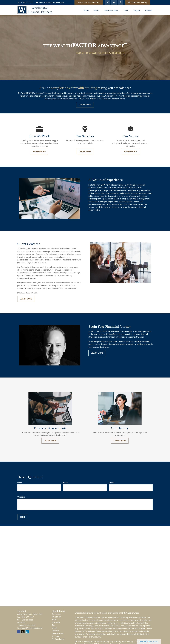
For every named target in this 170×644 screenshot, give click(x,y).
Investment (56, 617)
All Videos (56, 636)
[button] (86, 10)
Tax (53, 625)
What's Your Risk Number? (89, 2)
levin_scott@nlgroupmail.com (50, 2)
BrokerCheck (133, 613)
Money (55, 628)
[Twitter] (108, 2)
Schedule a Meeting (138, 2)
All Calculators (58, 639)
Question (21, 497)
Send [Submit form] (22, 517)
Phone (112, 483)
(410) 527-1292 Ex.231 (32, 614)
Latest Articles (58, 634)
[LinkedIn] (114, 2)
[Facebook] (120, 2)
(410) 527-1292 (25, 2)
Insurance (56, 622)
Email (66, 483)
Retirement (56, 614)
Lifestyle (55, 631)
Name (20, 483)
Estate (54, 620)
